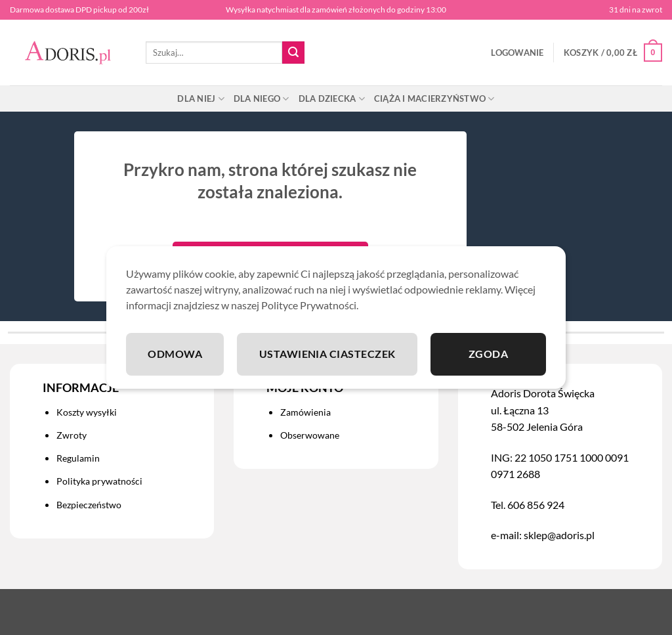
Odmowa (175, 354)
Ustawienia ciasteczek (327, 354)
